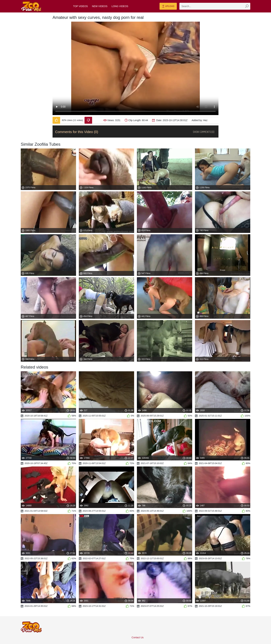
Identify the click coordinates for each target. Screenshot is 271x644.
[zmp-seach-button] (247, 6)
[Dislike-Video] (88, 120)
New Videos (100, 6)
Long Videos (120, 6)
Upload (168, 6)
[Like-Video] (56, 120)
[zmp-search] (215, 6)
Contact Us (137, 637)
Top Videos (80, 6)
